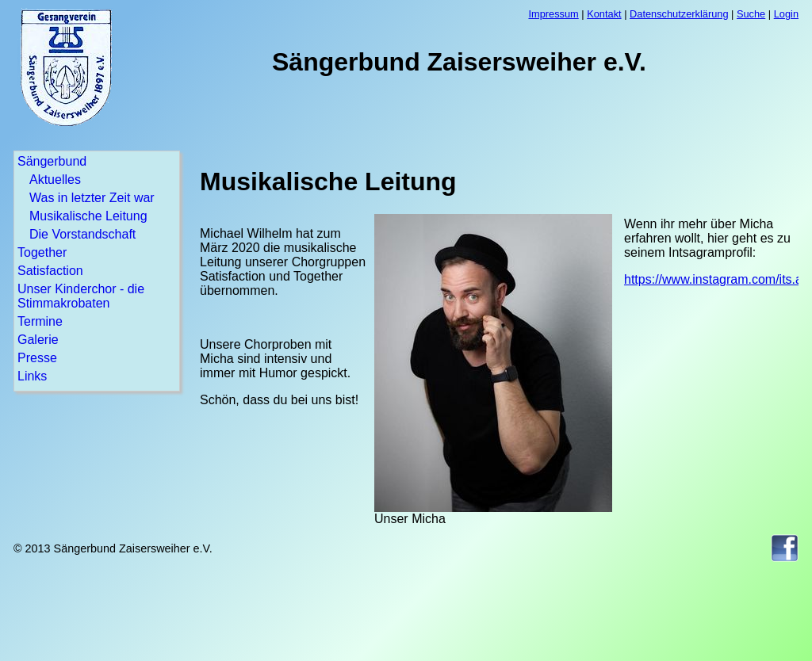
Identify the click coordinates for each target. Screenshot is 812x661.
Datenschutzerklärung (679, 14)
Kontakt (604, 14)
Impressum (553, 14)
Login (786, 14)
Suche (751, 14)
